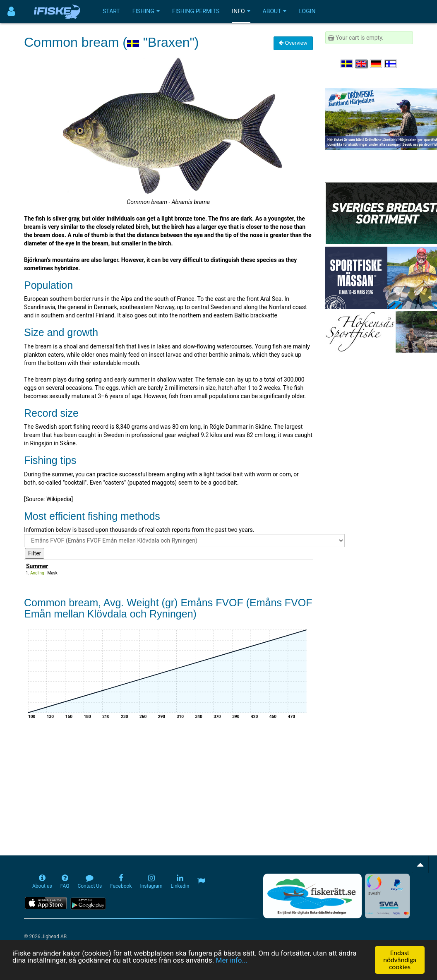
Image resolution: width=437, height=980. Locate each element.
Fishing (146, 11)
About (275, 11)
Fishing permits (196, 11)
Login (307, 11)
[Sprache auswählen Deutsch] (377, 64)
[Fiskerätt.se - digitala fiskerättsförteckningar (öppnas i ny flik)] (312, 896)
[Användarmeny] (11, 11)
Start (111, 11)
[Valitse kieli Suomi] (391, 64)
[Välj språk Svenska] (347, 64)
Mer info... (232, 961)
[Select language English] (362, 64)
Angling (37, 573)
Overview (293, 43)
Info (241, 11)
